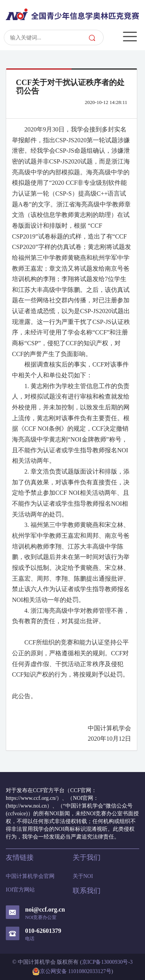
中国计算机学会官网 (30, 876)
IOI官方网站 (20, 890)
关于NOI (83, 876)
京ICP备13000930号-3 (107, 962)
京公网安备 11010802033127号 (72, 971)
